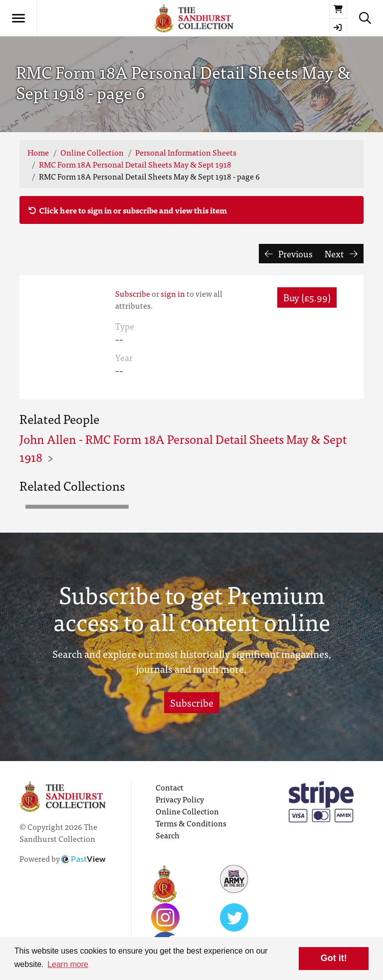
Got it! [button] (334, 958)
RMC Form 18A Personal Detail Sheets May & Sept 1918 (135, 164)
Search (168, 835)
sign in (173, 293)
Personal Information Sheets (186, 152)
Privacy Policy (180, 799)
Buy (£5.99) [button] (307, 297)
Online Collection (92, 152)
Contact (170, 787)
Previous (289, 254)
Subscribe (133, 293)
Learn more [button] (68, 964)
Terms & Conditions (191, 823)
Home (38, 152)
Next (341, 254)
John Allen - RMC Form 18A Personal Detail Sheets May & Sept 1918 (183, 448)
